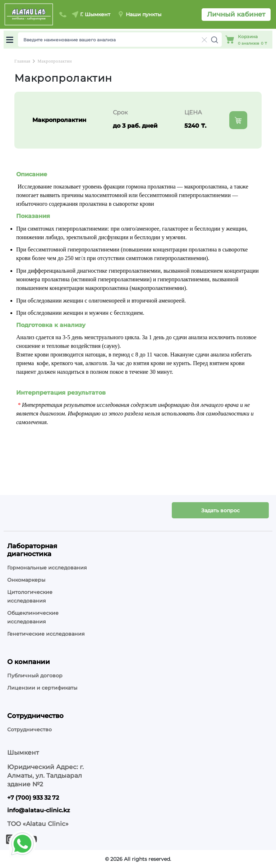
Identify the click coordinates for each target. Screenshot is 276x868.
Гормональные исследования (47, 568)
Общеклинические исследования (33, 617)
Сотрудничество (29, 730)
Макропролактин (55, 61)
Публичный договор (35, 676)
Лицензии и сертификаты (42, 688)
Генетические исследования (46, 634)
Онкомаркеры (26, 580)
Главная (22, 61)
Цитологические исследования (30, 596)
